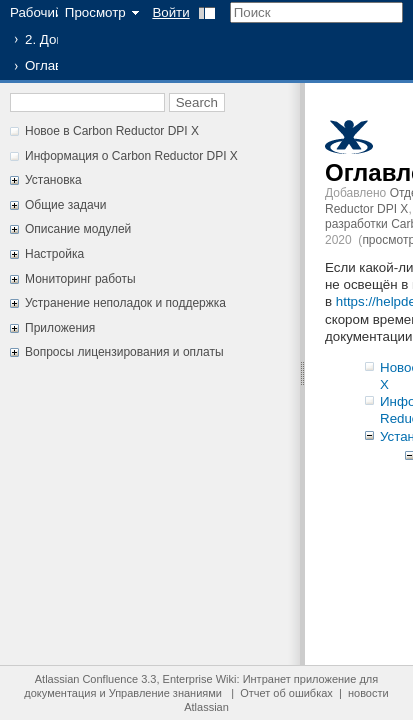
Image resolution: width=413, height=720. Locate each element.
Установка (53, 180)
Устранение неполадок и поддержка (125, 303)
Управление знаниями (165, 693)
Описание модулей (78, 229)
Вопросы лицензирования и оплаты (124, 352)
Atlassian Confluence (86, 679)
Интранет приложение (300, 679)
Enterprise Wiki (200, 679)
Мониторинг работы (80, 279)
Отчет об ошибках (286, 693)
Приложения (60, 328)
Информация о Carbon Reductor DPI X (131, 156)
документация (60, 693)
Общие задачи (65, 205)
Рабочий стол (52, 12)
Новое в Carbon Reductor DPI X (112, 131)
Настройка (54, 254)
